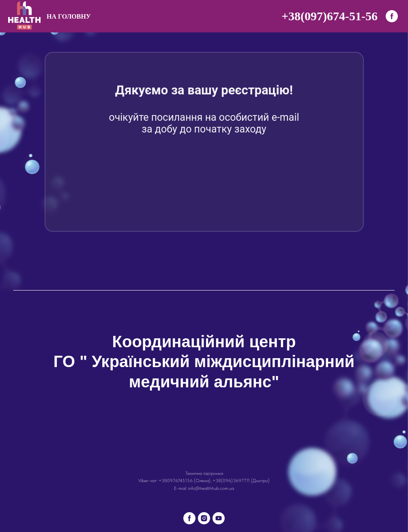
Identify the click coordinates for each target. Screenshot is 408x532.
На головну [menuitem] (69, 16)
